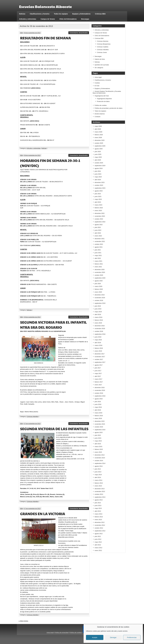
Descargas (85, 19)
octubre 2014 (99, 461)
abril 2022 (98, 233)
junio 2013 (98, 506)
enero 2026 (98, 137)
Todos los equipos (61, 14)
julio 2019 (98, 306)
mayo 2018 (98, 340)
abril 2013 (98, 511)
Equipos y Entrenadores (81, 14)
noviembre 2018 (100, 329)
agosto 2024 (99, 168)
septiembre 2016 (100, 396)
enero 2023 (98, 211)
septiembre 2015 (100, 430)
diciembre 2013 (100, 489)
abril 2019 (98, 314)
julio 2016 (98, 402)
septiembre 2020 (100, 278)
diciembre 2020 (100, 270)
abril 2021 (98, 258)
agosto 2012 (99, 534)
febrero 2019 (99, 320)
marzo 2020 (98, 286)
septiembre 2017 (100, 362)
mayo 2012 (98, 542)
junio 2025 (98, 154)
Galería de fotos (100, 59)
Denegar (113, 637)
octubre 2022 (99, 219)
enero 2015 (98, 452)
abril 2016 (98, 410)
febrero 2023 (99, 208)
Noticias (22, 14)
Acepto (95, 637)
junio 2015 (98, 438)
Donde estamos (100, 114)
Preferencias (132, 637)
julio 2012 (98, 536)
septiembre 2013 (100, 497)
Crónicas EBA (100, 14)
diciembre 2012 (100, 522)
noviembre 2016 (100, 390)
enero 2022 (98, 236)
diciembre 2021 (100, 239)
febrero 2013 (99, 517)
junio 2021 (98, 253)
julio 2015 (98, 435)
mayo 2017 (98, 373)
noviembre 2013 (100, 491)
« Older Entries (23, 621)
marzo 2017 (98, 379)
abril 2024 (98, 180)
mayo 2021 (98, 255)
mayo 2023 (98, 199)
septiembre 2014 (100, 463)
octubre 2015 (99, 427)
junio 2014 (98, 472)
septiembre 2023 (100, 188)
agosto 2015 (99, 432)
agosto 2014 (99, 466)
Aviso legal (98, 77)
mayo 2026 (98, 126)
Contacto (97, 117)
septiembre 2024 (100, 166)
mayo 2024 (98, 177)
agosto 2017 (99, 365)
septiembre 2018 (100, 334)
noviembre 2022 (100, 216)
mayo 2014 (98, 475)
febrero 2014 (99, 483)
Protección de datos (103, 101)
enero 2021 (98, 267)
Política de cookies (101, 105)
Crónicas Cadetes (103, 47)
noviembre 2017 (100, 357)
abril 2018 (98, 343)
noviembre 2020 (100, 272)
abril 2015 (98, 444)
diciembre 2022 (100, 213)
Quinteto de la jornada (102, 65)
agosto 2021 (99, 247)
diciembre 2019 (100, 295)
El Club (97, 86)
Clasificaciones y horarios (40, 14)
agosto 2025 (99, 149)
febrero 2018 (99, 348)
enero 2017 (98, 385)
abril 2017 (98, 376)
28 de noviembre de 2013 (32, 155)
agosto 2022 (99, 225)
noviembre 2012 (100, 525)
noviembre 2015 (100, 424)
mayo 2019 (98, 312)
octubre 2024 (99, 163)
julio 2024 (98, 171)
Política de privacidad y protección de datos (109, 108)
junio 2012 (98, 539)
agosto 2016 (99, 399)
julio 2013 (98, 503)
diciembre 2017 (100, 354)
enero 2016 (98, 418)
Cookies (97, 83)
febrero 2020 (99, 289)
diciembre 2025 (100, 140)
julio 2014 (98, 469)
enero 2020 (98, 292)
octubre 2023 (99, 185)
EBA (22, 33)
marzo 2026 (98, 132)
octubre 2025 (99, 143)
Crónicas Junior (102, 52)
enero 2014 (98, 486)
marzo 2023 (98, 205)
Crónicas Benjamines (104, 44)
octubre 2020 (99, 275)
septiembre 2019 (100, 303)
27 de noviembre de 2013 (32, 424)
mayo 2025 (98, 157)
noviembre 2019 (100, 298)
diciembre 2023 (100, 182)
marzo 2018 (98, 345)
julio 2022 (98, 227)
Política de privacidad (62, 632)
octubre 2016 (99, 393)
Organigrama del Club (102, 96)
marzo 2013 (98, 514)
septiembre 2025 (100, 146)
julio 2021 (98, 250)
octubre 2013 (99, 494)
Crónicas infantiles (32, 417)
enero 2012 (98, 550)
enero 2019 (98, 323)
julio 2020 (98, 284)
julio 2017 (98, 368)
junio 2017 (98, 371)
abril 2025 (98, 160)
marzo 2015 (98, 447)
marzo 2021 (98, 261)
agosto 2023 (99, 191)
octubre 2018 (99, 331)
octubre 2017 (99, 359)
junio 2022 (98, 230)
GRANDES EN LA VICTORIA (43, 514)
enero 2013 (98, 520)
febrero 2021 (99, 264)
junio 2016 (98, 404)
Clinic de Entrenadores (68, 19)
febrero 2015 (99, 449)
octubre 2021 (99, 244)
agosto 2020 (99, 281)
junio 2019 (98, 309)
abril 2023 (98, 202)
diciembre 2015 (100, 421)
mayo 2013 (98, 508)
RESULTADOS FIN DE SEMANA (46, 38)
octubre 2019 (99, 300)
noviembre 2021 (100, 241)
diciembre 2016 (100, 388)
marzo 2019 (98, 317)
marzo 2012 (98, 548)
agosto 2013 (99, 500)
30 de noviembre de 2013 (32, 33)
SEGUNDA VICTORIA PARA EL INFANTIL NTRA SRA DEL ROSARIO (53, 325)
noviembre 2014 (100, 458)
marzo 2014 (98, 480)
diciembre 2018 (100, 326)
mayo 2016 (98, 407)
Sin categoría (99, 68)
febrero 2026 (99, 135)
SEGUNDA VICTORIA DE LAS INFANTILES (54, 429)
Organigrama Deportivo (104, 99)
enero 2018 (98, 351)
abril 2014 (98, 477)
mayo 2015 (98, 441)
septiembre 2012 (100, 531)
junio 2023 (98, 196)
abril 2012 (98, 545)
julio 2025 (98, 152)
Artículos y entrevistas (28, 19)
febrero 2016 (99, 416)
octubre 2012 (99, 528)
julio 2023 (98, 194)
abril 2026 (98, 129)
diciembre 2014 (100, 455)
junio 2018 (98, 337)
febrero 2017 (99, 382)
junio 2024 (98, 174)
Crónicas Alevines (103, 41)
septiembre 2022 (100, 222)
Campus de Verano (48, 19)
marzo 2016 (98, 413)
